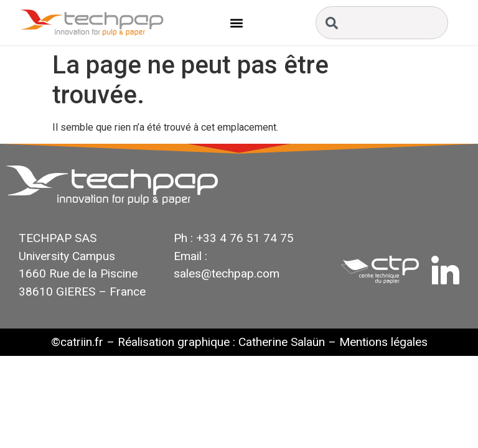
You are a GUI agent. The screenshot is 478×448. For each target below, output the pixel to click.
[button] (237, 23)
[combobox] (382, 23)
